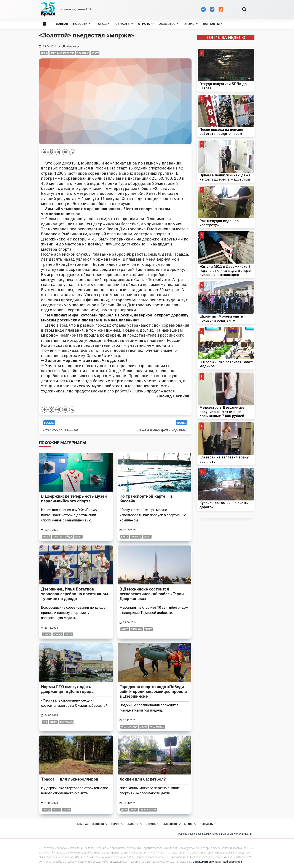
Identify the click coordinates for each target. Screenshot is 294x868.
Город (103, 24)
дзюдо (47, 634)
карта (125, 537)
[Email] (65, 152)
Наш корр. (73, 47)
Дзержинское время (62, 53)
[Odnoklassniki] (51, 152)
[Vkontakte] (45, 152)
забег (125, 629)
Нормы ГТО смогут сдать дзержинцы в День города (67, 689)
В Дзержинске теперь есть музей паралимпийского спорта (74, 499)
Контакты (213, 24)
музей (46, 537)
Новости (82, 24)
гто (45, 722)
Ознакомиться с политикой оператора (217, 862)
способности (148, 810)
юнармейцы (157, 727)
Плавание (83, 53)
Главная (61, 24)
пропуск (136, 537)
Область (124, 24)
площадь (136, 629)
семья (56, 810)
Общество (169, 24)
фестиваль (66, 722)
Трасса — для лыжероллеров (70, 779)
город (46, 810)
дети (124, 810)
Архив (191, 24)
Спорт (95, 53)
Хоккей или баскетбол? (143, 779)
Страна (146, 24)
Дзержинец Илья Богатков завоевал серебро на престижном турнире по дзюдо (74, 594)
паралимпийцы (62, 537)
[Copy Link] (72, 152)
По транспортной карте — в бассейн (146, 499)
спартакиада (129, 727)
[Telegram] (58, 152)
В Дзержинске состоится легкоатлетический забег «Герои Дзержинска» (152, 594)
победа (58, 634)
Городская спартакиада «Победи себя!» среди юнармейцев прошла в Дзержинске (153, 691)
